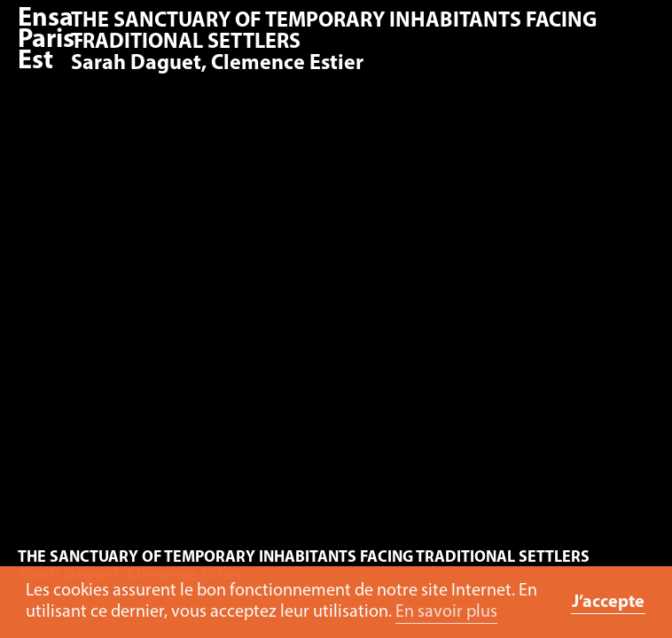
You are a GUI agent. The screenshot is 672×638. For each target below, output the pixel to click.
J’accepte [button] (608, 603)
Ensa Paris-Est (51, 40)
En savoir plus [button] (446, 612)
